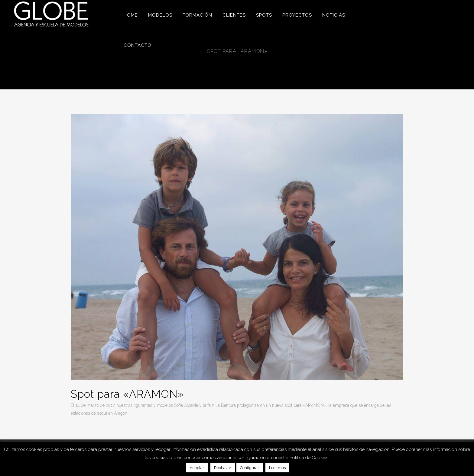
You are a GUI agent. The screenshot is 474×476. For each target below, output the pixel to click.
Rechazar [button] (223, 468)
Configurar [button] (250, 468)
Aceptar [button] (197, 468)
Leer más (277, 468)
